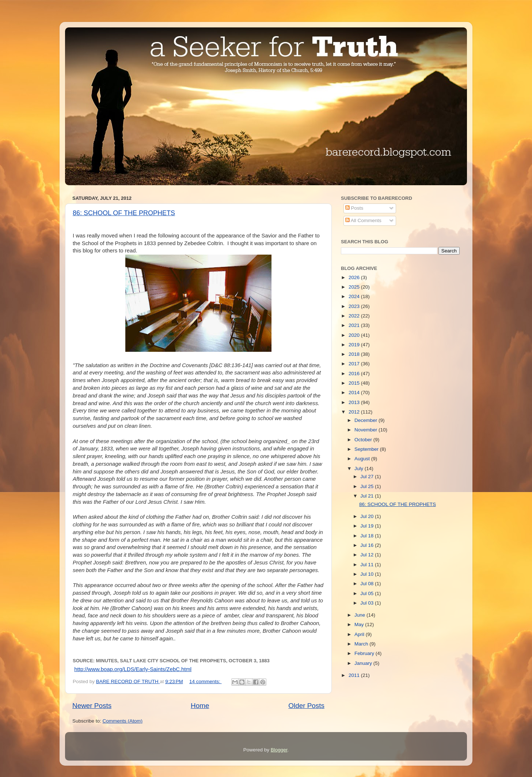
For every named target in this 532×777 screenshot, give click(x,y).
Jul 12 (368, 555)
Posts (354, 208)
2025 (355, 287)
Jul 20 (368, 516)
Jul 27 (368, 477)
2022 (355, 316)
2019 (355, 345)
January (364, 663)
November (366, 430)
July (360, 469)
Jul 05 (368, 593)
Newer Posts (92, 706)
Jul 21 (368, 496)
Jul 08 (368, 584)
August (363, 459)
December (366, 420)
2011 (355, 675)
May (360, 624)
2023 (355, 306)
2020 (355, 335)
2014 (355, 393)
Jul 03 (368, 603)
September (367, 449)
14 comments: (206, 681)
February (365, 653)
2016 (355, 374)
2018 (355, 354)
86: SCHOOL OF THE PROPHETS (124, 213)
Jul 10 (368, 574)
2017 (355, 364)
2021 (355, 325)
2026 (355, 277)
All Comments (363, 220)
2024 (355, 296)
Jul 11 (368, 565)
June (360, 615)
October (364, 440)
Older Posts (306, 706)
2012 (355, 412)
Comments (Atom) (123, 721)
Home (200, 706)
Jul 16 (368, 545)
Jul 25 (368, 486)
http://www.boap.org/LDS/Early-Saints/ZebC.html (133, 669)
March (362, 644)
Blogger (279, 750)
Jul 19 (368, 526)
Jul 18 (368, 536)
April (360, 634)
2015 (355, 383)
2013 (355, 402)
